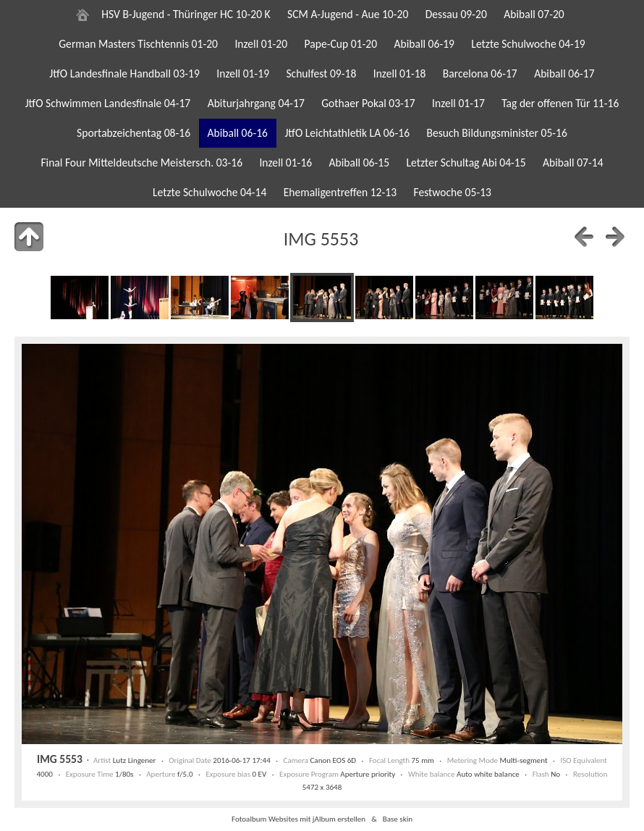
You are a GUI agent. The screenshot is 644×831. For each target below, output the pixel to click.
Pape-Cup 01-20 (341, 44)
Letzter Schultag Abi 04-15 (466, 163)
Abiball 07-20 (534, 14)
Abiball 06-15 (360, 163)
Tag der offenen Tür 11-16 (560, 103)
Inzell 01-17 (458, 103)
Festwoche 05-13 (452, 192)
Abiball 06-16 (237, 133)
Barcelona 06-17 (480, 73)
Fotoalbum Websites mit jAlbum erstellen (298, 819)
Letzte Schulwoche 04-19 (528, 44)
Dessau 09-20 (456, 14)
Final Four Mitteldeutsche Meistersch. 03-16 (141, 163)
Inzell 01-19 (243, 73)
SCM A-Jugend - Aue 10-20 (348, 14)
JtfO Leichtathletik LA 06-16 (347, 133)
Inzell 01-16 (285, 163)
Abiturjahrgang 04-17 (256, 103)
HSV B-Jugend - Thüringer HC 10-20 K (186, 14)
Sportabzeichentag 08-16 (134, 133)
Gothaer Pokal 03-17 (368, 103)
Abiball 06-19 (424, 44)
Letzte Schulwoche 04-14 (209, 192)
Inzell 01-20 (261, 44)
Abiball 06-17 (564, 73)
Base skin (398, 819)
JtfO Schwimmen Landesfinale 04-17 (108, 103)
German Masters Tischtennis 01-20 (138, 44)
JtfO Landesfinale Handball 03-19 (124, 73)
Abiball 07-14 (573, 163)
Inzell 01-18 (400, 73)
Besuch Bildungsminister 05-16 (496, 133)
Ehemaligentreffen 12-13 (340, 192)
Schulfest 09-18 (321, 73)
